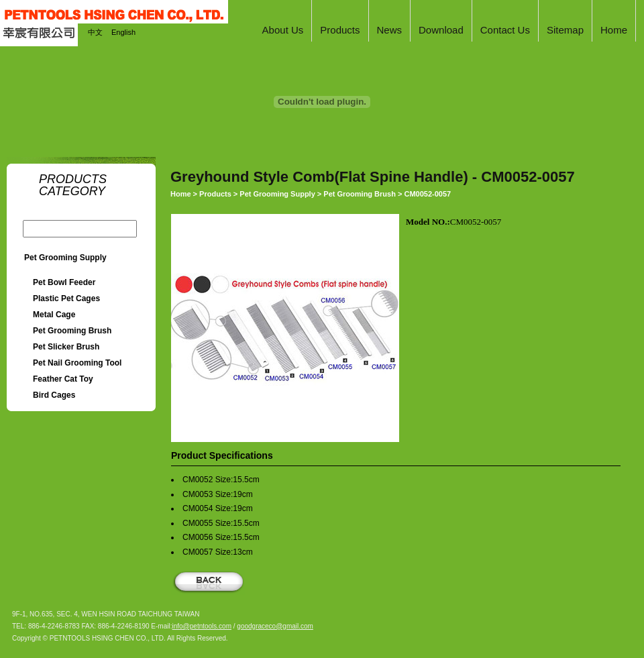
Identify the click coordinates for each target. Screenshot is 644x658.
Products (215, 194)
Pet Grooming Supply (65, 258)
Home (181, 194)
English (123, 32)
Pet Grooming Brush (360, 194)
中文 (95, 32)
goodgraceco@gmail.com (275, 626)
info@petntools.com (202, 626)
